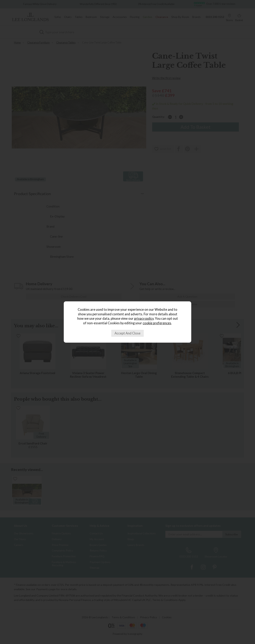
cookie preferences (157, 323)
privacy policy (144, 319)
